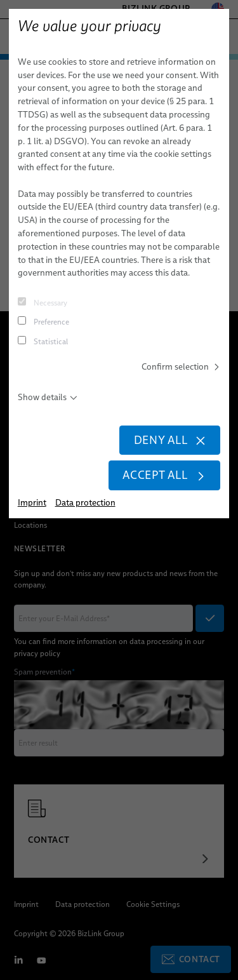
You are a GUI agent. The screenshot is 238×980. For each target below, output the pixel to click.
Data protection (85, 504)
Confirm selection (181, 366)
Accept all (164, 476)
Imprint (32, 504)
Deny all (169, 441)
